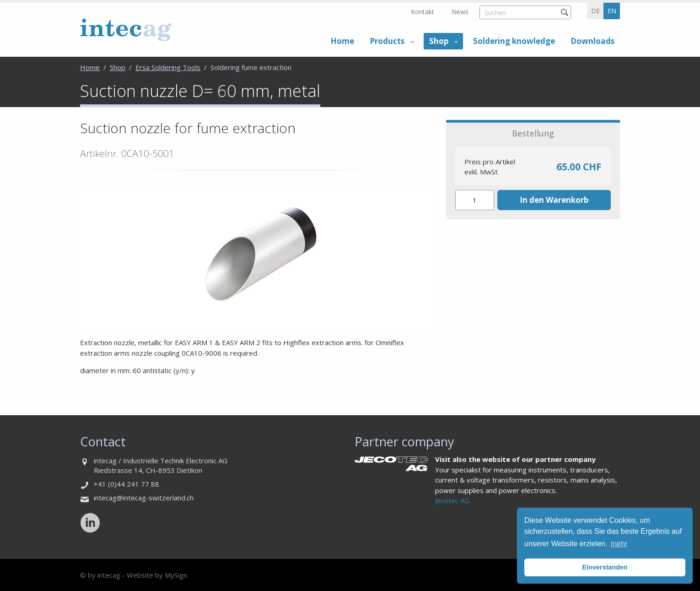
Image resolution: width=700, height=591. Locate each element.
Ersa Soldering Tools (168, 67)
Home (342, 41)
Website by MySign (157, 575)
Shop (439, 41)
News (460, 12)
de (595, 11)
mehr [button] (619, 544)
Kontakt (423, 12)
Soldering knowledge (514, 41)
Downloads (592, 41)
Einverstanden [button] (605, 567)
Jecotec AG (452, 500)
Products (387, 41)
